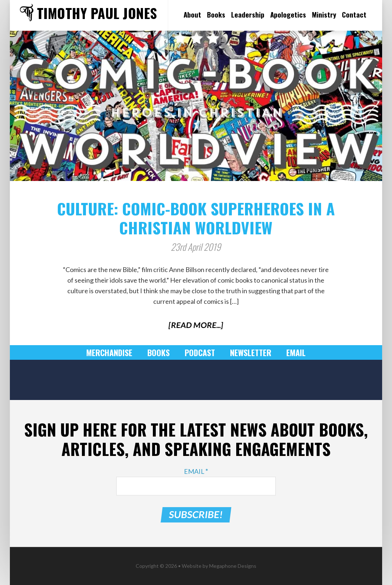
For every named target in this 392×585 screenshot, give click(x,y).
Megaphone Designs (233, 566)
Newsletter (251, 352)
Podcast (200, 352)
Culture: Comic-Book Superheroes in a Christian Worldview (196, 218)
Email (296, 352)
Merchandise (109, 352)
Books (159, 352)
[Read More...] (196, 325)
